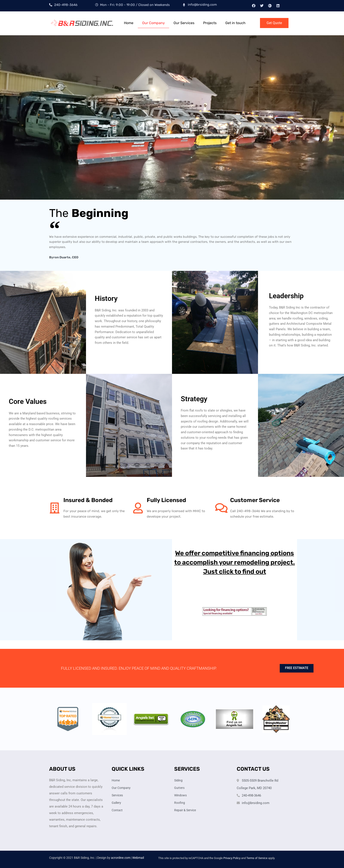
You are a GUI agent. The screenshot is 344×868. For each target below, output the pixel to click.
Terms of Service (257, 858)
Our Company (153, 23)
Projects (210, 23)
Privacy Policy (232, 858)
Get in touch (235, 23)
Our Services (184, 23)
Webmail (138, 858)
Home (129, 23)
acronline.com (121, 858)
